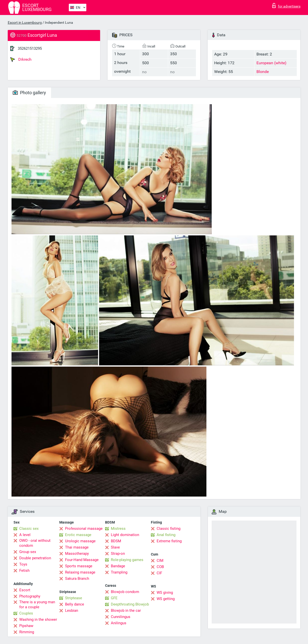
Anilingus (119, 623)
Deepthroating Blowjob (130, 604)
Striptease (74, 598)
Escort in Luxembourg (25, 22)
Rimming (27, 632)
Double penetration (35, 558)
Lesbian (72, 611)
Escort (25, 590)
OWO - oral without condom (35, 543)
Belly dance (75, 604)
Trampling (119, 572)
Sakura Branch (77, 579)
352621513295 (30, 48)
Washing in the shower (38, 620)
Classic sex (29, 529)
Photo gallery (29, 93)
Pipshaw (26, 626)
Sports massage (79, 566)
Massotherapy (77, 554)
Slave (115, 547)
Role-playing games (127, 560)
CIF (159, 573)
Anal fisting (166, 535)
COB (160, 567)
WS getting (166, 599)
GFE (114, 598)
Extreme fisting (169, 541)
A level (25, 535)
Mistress (118, 529)
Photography (30, 596)
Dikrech (21, 59)
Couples (26, 613)
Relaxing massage (80, 572)
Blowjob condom (125, 592)
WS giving (165, 593)
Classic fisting (169, 529)
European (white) (271, 63)
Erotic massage (78, 535)
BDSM (116, 541)
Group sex (28, 552)
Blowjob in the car (126, 611)
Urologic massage (80, 541)
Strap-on (118, 554)
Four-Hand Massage (82, 560)
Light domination (125, 535)
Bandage (118, 566)
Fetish (24, 571)
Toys (23, 564)
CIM (160, 561)
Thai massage (77, 547)
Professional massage (84, 529)
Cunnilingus (121, 617)
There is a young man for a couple (37, 605)
